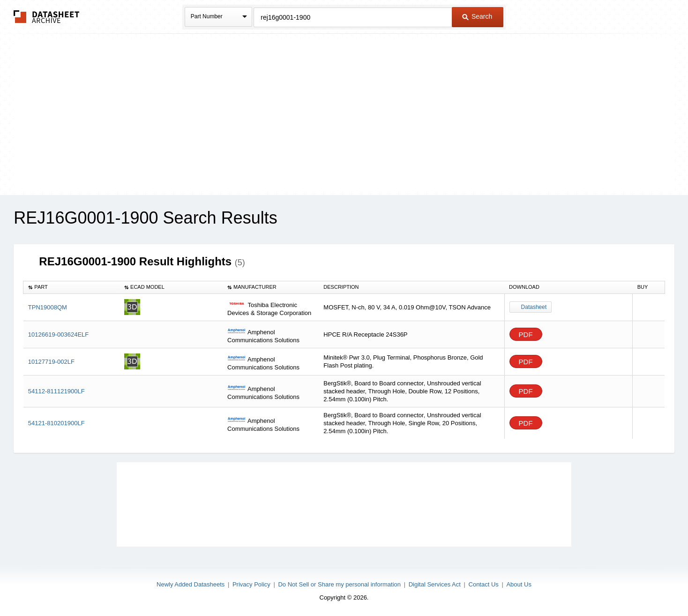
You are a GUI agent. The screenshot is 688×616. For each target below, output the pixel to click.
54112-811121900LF (56, 391)
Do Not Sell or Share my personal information (339, 584)
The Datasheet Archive (47, 17)
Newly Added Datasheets (191, 584)
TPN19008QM (48, 307)
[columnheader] (71, 287)
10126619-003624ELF (58, 334)
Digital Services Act (435, 584)
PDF (526, 334)
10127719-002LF (51, 362)
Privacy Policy (251, 584)
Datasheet (534, 307)
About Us (519, 584)
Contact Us (484, 584)
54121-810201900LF (56, 423)
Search (477, 16)
